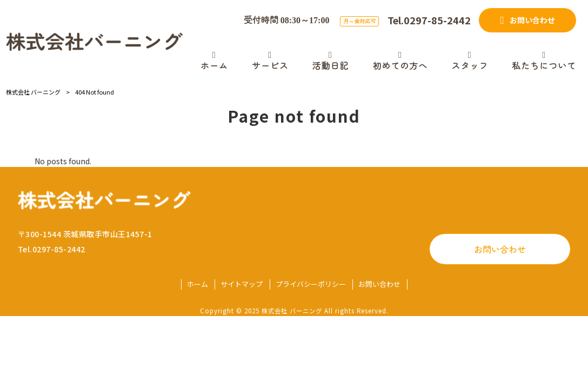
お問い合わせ (500, 249)
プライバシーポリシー (311, 284)
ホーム (198, 284)
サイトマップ (242, 284)
